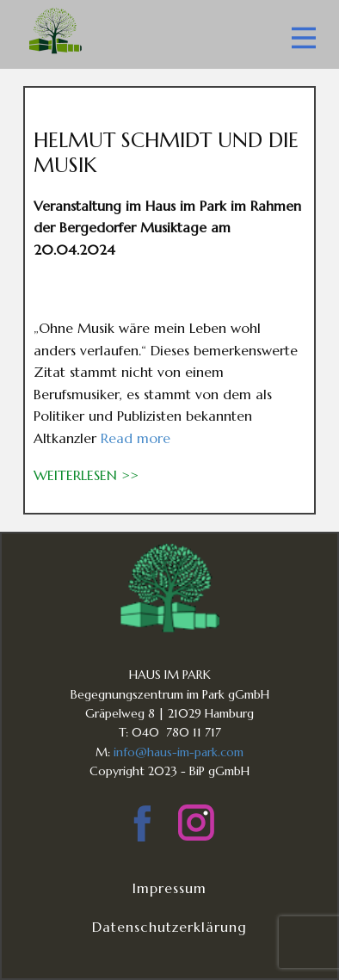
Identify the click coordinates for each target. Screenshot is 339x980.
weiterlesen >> (86, 475)
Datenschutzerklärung (169, 927)
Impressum (169, 888)
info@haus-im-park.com (179, 752)
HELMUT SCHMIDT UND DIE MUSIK (166, 153)
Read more (136, 438)
